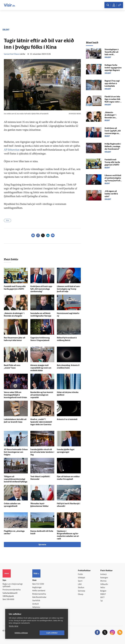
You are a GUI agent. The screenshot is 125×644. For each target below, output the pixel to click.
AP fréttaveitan (12, 150)
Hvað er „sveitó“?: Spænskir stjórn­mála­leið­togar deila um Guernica (41, 422)
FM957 (103, 594)
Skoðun (81, 588)
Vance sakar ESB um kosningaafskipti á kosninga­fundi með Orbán (15, 395)
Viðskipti (82, 578)
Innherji (103, 574)
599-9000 (10, 600)
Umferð (35, 604)
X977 (102, 598)
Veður (103, 588)
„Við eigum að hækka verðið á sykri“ (111, 194)
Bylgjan (103, 591)
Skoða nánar (14, 626)
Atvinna (103, 581)
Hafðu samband (39, 591)
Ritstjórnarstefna (39, 594)
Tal (101, 601)
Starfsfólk (36, 601)
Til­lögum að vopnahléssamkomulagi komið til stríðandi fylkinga (16, 479)
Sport (80, 581)
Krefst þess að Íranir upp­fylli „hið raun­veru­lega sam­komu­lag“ (41, 289)
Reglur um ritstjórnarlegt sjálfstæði (13, 585)
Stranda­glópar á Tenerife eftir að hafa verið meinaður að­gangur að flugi (112, 55)
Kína (7, 221)
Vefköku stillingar (21, 633)
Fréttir (80, 574)
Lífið (80, 584)
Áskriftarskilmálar (39, 597)
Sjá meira (42, 545)
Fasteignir (104, 578)
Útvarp (81, 594)
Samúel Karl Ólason (12, 54)
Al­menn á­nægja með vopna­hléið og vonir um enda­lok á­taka (41, 368)
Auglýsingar (37, 588)
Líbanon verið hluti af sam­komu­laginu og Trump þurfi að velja (69, 289)
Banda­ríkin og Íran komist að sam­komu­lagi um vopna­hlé (42, 395)
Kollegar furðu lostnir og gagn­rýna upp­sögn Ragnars (113, 68)
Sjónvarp (82, 591)
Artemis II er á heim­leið (67, 420)
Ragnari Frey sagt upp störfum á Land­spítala (112, 84)
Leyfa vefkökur (52, 633)
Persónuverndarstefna (12, 590)
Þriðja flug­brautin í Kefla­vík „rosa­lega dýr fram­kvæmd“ (113, 147)
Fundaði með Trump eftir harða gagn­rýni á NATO (112, 162)
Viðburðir (104, 584)
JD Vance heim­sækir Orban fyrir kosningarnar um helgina (16, 452)
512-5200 (40, 584)
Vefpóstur (36, 607)
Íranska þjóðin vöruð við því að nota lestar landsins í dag (42, 452)
